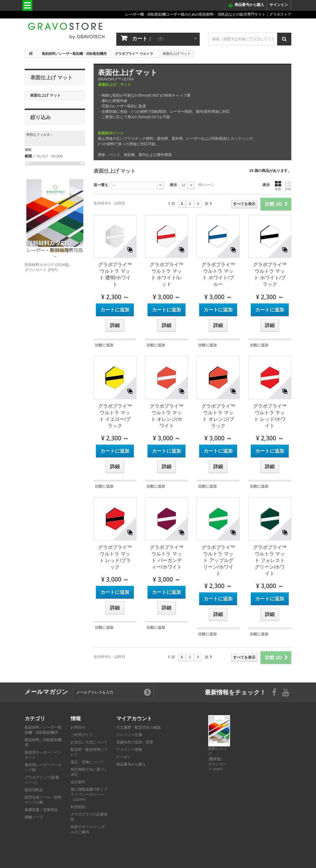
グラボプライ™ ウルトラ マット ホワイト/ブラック (270, 274)
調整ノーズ (34, 817)
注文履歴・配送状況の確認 (138, 728)
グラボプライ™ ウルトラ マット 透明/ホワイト (115, 274)
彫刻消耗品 (34, 790)
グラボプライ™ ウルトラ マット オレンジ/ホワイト (167, 416)
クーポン (124, 757)
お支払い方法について (89, 742)
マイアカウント (134, 718)
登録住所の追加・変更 (135, 742)
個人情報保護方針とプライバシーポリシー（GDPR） (89, 795)
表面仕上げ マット (45, 95)
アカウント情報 (129, 750)
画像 (278, 186)
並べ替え (101, 185)
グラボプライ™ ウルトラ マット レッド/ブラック (115, 557)
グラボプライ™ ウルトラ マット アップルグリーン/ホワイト (218, 560)
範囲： (30, 156)
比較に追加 (104, 345)
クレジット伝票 (129, 735)
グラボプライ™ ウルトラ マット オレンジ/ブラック (218, 416)
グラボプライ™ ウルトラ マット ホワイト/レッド (167, 274)
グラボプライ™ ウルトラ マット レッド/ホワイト (270, 416)
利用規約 (78, 807)
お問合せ (78, 728)
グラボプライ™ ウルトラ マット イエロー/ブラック (115, 416)
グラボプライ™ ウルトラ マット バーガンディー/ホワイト (167, 557)
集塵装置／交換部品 (41, 810)
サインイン (279, 5)
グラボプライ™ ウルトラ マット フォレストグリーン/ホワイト (270, 560)
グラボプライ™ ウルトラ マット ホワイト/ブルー (218, 274)
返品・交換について (87, 762)
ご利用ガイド (82, 735)
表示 (173, 185)
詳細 (288, 186)
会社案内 (78, 782)
